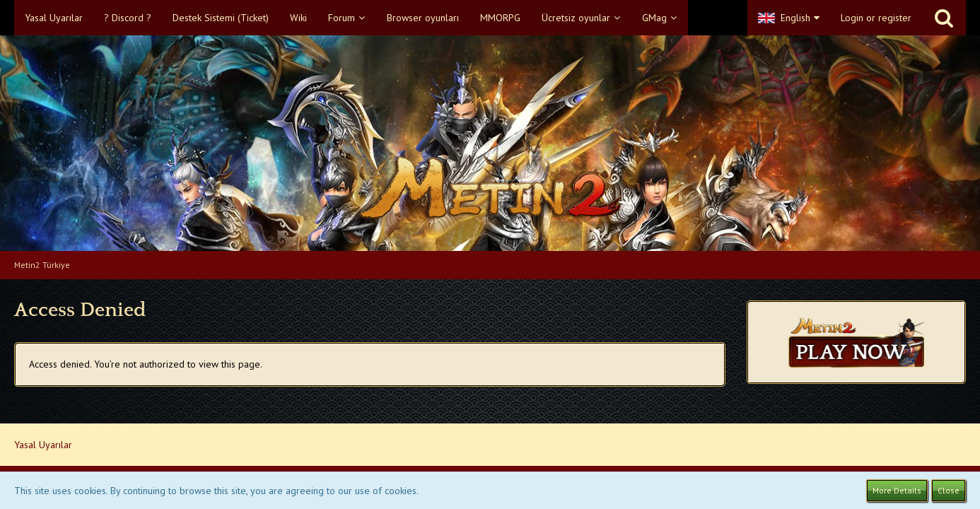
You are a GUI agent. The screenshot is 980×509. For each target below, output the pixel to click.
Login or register (876, 18)
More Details (897, 490)
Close (949, 490)
